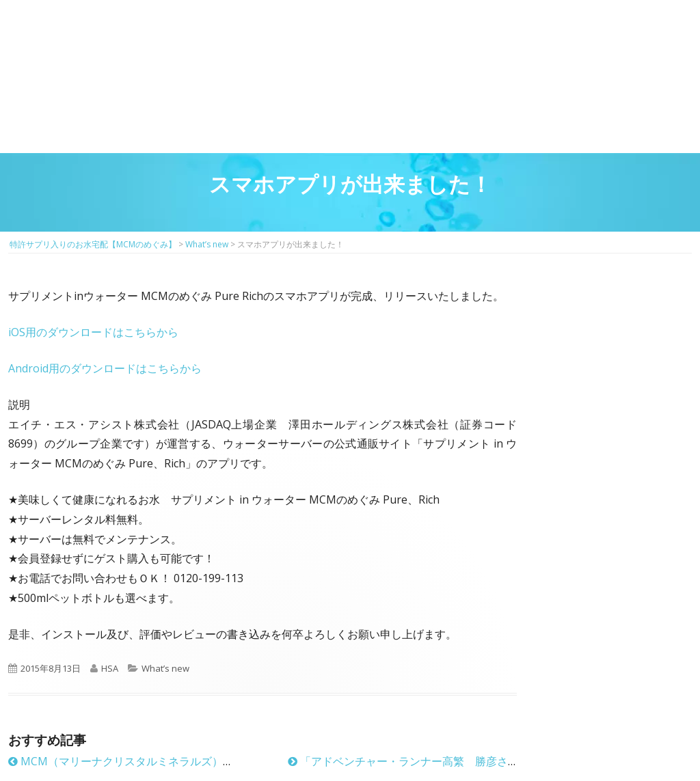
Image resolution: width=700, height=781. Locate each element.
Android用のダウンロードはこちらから (105, 368)
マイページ (334, 41)
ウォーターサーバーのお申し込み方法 (635, 123)
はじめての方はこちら (220, 41)
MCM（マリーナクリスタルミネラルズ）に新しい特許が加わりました (187, 761)
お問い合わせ (628, 54)
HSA (110, 668)
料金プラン (406, 123)
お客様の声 (521, 123)
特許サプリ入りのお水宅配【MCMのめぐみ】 (80, 30)
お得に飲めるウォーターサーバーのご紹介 (292, 123)
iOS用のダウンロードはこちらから (93, 332)
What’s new (165, 668)
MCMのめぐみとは (65, 123)
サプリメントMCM (178, 123)
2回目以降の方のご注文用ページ (277, 41)
